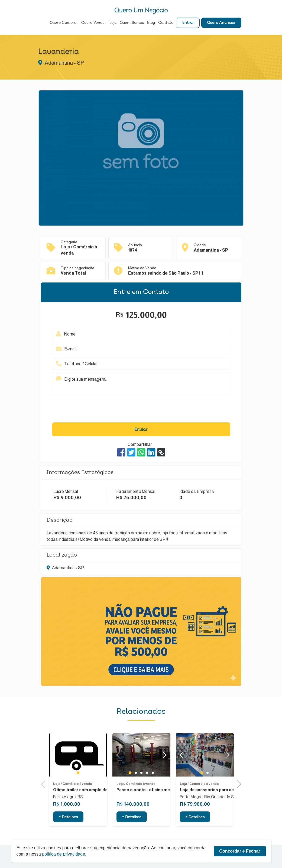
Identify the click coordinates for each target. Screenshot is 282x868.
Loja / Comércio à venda (72, 798)
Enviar (141, 430)
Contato (166, 23)
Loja (113, 23)
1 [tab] (78, 786)
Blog (151, 23)
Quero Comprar (64, 23)
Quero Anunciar (221, 23)
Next (163, 769)
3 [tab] (141, 787)
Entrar (188, 23)
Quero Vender (94, 23)
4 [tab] (147, 787)
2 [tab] (136, 787)
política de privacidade (64, 854)
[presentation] (141, 410)
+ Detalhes (68, 831)
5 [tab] (153, 787)
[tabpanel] (78, 769)
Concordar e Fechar (240, 851)
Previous (45, 784)
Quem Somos (132, 23)
